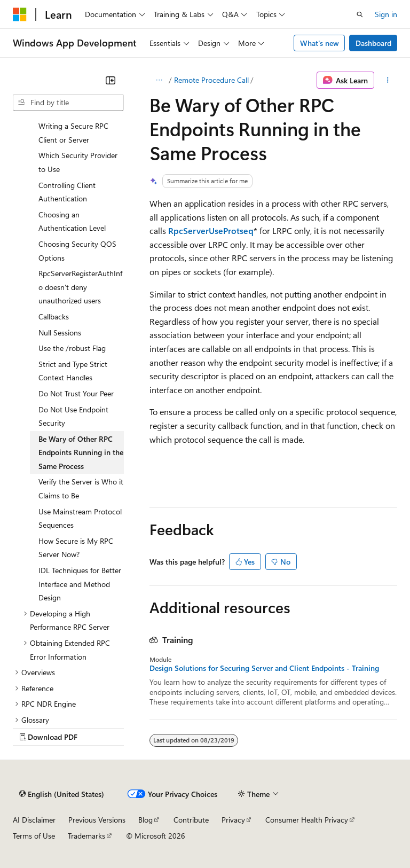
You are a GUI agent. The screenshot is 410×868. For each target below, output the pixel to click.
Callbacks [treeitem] (54, 316)
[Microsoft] (20, 14)
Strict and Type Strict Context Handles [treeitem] (73, 371)
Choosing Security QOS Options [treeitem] (77, 251)
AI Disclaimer (34, 820)
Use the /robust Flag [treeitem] (72, 348)
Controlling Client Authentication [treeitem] (67, 192)
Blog (145, 820)
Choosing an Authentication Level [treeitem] (72, 221)
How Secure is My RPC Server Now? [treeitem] (76, 548)
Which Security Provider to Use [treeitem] (78, 162)
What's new (320, 43)
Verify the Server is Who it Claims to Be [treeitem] (81, 488)
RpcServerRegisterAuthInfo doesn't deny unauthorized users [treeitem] (80, 287)
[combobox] (68, 103)
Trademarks (86, 836)
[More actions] (388, 80)
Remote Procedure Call (211, 80)
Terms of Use (34, 836)
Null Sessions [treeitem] (60, 333)
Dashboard (373, 43)
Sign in (386, 14)
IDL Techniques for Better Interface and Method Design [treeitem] (80, 584)
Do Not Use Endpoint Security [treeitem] (73, 416)
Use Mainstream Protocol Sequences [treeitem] (80, 518)
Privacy (233, 820)
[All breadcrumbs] (159, 80)
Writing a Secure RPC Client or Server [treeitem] (73, 133)
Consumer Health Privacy (307, 820)
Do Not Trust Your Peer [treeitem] (76, 393)
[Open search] (360, 14)
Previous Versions (97, 820)
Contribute (191, 820)
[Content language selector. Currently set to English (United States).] (62, 794)
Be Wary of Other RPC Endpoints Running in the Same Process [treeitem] (81, 452)
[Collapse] (111, 80)
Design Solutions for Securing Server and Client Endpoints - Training (264, 668)
